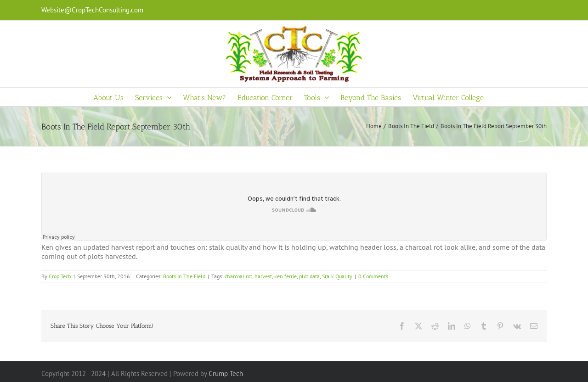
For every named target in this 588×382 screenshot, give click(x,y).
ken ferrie (286, 276)
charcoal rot (238, 276)
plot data (309, 276)
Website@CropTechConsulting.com (92, 10)
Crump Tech (226, 374)
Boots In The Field (184, 276)
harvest (263, 276)
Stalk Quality (337, 276)
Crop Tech (60, 276)
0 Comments (373, 276)
